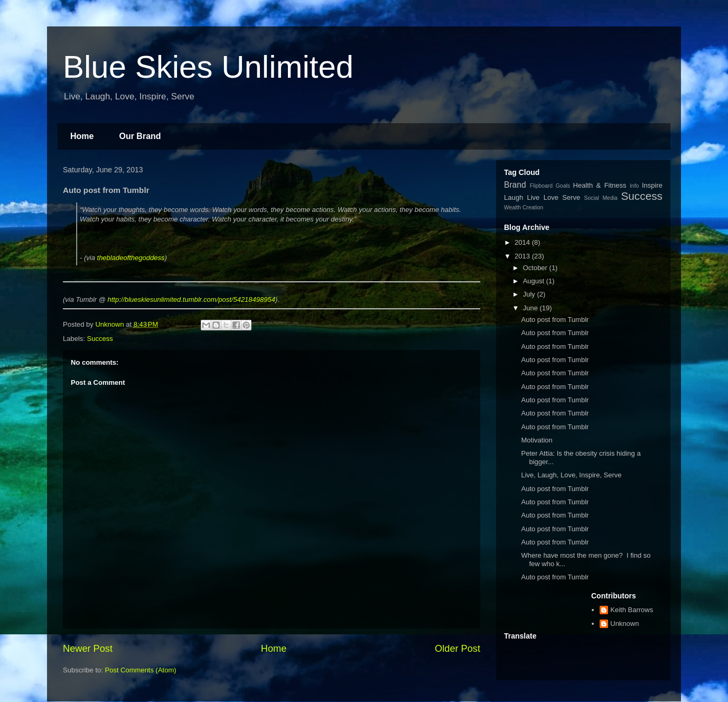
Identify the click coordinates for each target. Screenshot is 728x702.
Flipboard (541, 186)
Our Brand (140, 136)
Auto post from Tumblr (555, 320)
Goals (563, 186)
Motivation (536, 440)
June (531, 308)
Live (534, 197)
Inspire (652, 185)
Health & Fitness (600, 185)
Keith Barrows (632, 610)
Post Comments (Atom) (141, 670)
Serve (571, 197)
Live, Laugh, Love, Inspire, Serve (571, 475)
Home (82, 136)
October (536, 268)
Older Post (458, 649)
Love (551, 197)
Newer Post (88, 649)
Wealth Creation (524, 207)
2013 (523, 256)
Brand (515, 185)
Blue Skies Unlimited (208, 67)
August (535, 281)
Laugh (514, 197)
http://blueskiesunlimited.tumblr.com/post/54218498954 (191, 299)
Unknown (624, 624)
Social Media (601, 198)
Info (634, 186)
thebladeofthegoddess (131, 258)
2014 (523, 242)
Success (100, 339)
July (530, 294)
